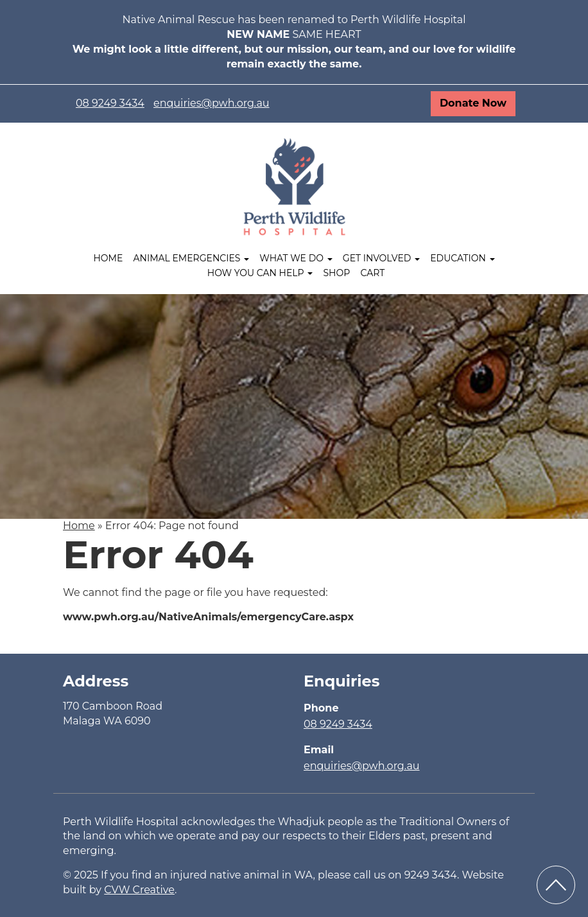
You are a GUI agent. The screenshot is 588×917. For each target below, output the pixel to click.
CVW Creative (139, 890)
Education (462, 258)
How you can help (260, 273)
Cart (372, 273)
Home (108, 258)
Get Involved (381, 258)
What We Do (296, 258)
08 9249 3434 (110, 103)
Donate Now (473, 103)
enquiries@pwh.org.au (212, 103)
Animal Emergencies (192, 258)
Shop (336, 273)
